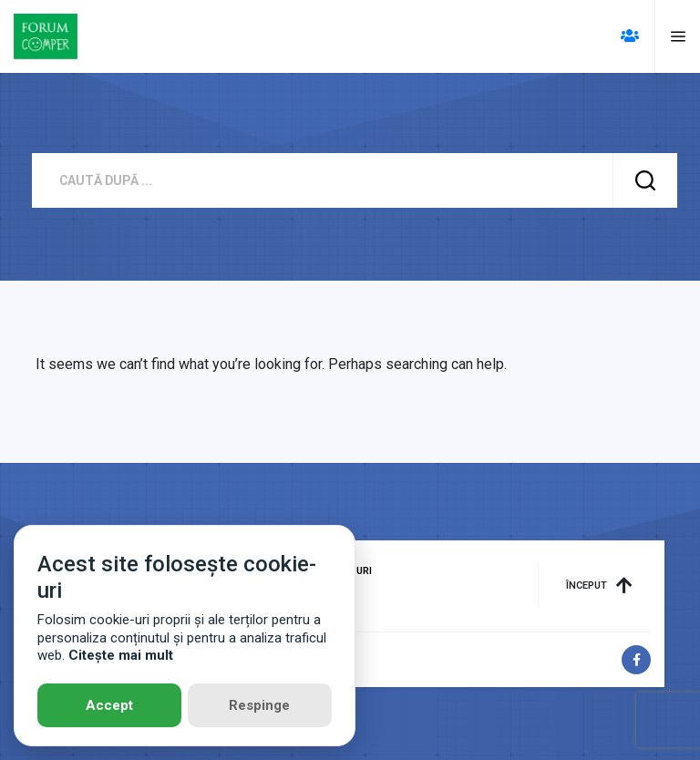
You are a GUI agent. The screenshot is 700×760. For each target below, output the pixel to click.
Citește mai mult (121, 655)
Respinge (259, 705)
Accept (109, 705)
